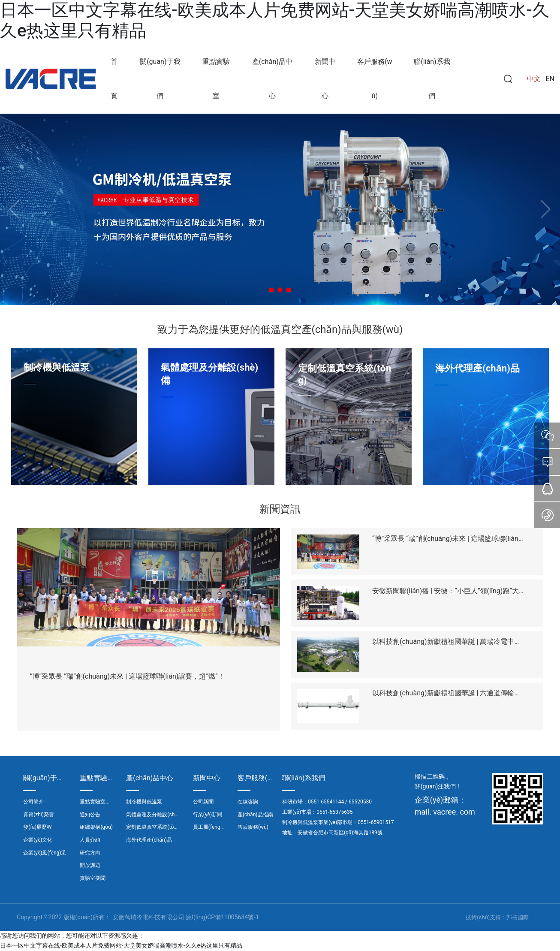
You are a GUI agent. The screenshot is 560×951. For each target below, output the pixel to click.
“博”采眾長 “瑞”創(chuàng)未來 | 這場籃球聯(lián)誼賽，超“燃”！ (127, 676)
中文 (534, 79)
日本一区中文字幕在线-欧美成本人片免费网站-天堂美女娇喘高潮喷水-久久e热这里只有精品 (121, 945)
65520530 (360, 802)
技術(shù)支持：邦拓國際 (497, 917)
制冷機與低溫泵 (57, 367)
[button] (271, 290)
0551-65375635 (334, 812)
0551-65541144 (326, 802)
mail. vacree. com (445, 812)
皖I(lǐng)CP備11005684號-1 (222, 917)
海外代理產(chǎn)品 (477, 368)
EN (550, 79)
